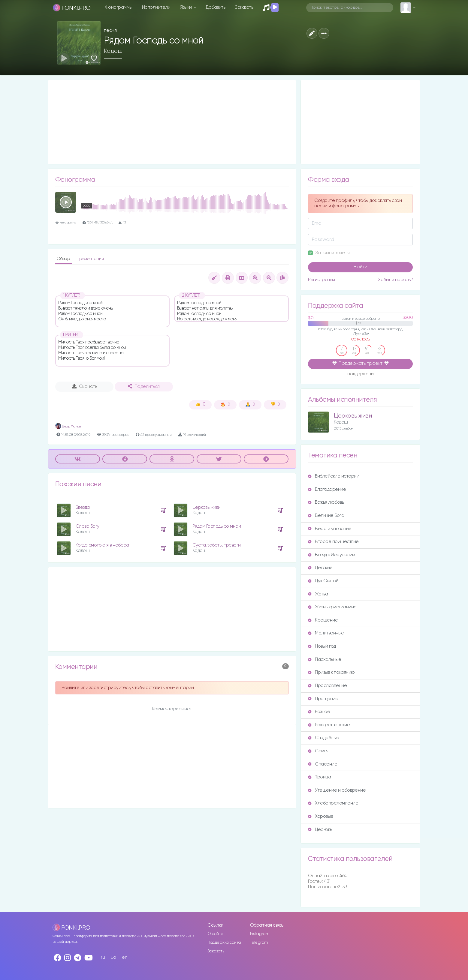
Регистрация (322, 280)
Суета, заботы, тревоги (217, 545)
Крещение (323, 620)
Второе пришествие (333, 542)
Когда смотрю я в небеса (102, 545)
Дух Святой (323, 581)
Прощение (323, 699)
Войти (361, 267)
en (125, 957)
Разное (319, 712)
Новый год (322, 646)
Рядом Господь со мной (217, 526)
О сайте (215, 934)
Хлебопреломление (333, 803)
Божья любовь (326, 502)
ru (103, 957)
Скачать (85, 386)
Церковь (320, 830)
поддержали (360, 374)
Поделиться (144, 386)
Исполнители (156, 7)
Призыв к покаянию (331, 672)
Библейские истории (334, 476)
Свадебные (324, 738)
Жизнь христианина (332, 607)
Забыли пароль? (395, 280)
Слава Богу (88, 526)
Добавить (215, 7)
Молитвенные (326, 633)
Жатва (318, 594)
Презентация (90, 259)
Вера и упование (330, 529)
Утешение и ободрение (337, 790)
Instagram (260, 934)
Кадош (113, 51)
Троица (319, 777)
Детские (320, 568)
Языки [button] (186, 7)
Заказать (244, 7)
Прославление (327, 686)
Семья (318, 751)
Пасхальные (325, 659)
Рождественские (329, 725)
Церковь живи (207, 507)
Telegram (259, 943)
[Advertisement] (172, 122)
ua (113, 957)
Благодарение (327, 489)
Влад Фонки (68, 426)
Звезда (83, 507)
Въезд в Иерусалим (332, 555)
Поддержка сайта (224, 943)
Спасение (323, 764)
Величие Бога (326, 515)
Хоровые (321, 816)
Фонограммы (119, 7)
